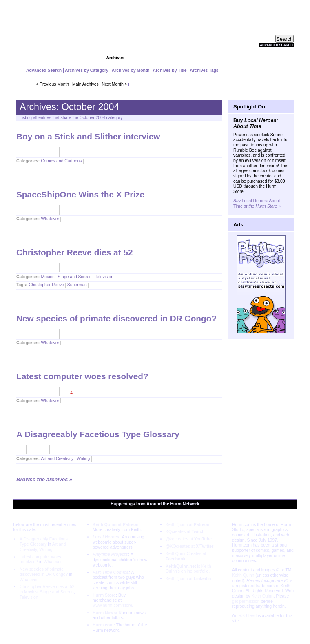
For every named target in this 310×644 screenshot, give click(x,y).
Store (195, 58)
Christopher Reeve (46, 285)
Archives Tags (204, 70)
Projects (76, 58)
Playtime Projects (110, 554)
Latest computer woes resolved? (82, 376)
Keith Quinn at (187, 525)
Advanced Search (276, 45)
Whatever (50, 219)
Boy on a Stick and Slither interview (88, 136)
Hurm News (104, 613)
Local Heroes (106, 537)
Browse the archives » (44, 479)
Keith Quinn (243, 575)
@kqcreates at (189, 539)
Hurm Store (104, 595)
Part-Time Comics (111, 572)
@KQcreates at (189, 546)
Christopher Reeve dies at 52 (75, 252)
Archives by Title (170, 70)
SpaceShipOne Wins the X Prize (80, 194)
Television (104, 277)
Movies (48, 277)
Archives (115, 58)
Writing (83, 459)
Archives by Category (87, 70)
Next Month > (115, 84)
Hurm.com (103, 625)
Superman (77, 285)
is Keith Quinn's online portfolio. (188, 569)
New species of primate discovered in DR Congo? (116, 318)
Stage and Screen (74, 277)
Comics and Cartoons (62, 161)
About (274, 58)
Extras (234, 58)
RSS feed (248, 616)
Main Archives (85, 84)
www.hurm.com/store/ (113, 605)
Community (155, 58)
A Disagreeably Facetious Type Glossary (98, 434)
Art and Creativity (58, 459)
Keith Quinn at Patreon (116, 525)
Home (36, 58)
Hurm (176, 504)
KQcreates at (185, 532)
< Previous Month (52, 84)
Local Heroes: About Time (257, 204)
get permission (246, 601)
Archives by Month (131, 70)
